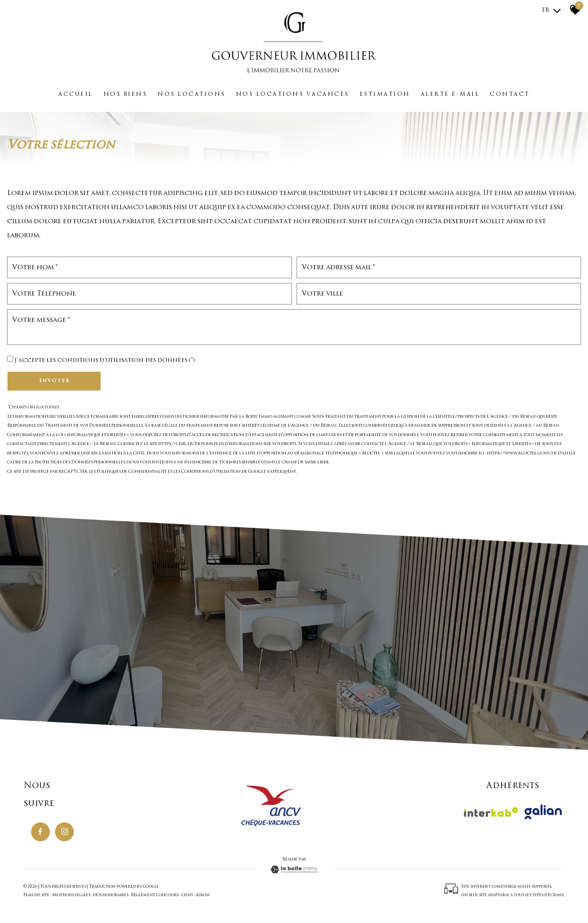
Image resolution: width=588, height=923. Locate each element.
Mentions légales (71, 895)
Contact (510, 94)
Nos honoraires (111, 895)
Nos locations (192, 94)
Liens (187, 895)
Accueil (76, 94)
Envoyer (54, 381)
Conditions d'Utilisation (211, 472)
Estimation (385, 94)
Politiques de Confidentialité (132, 472)
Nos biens (125, 94)
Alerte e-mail (450, 94)
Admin (203, 895)
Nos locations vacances (293, 94)
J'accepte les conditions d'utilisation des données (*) (105, 360)
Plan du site (36, 895)
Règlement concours (155, 895)
